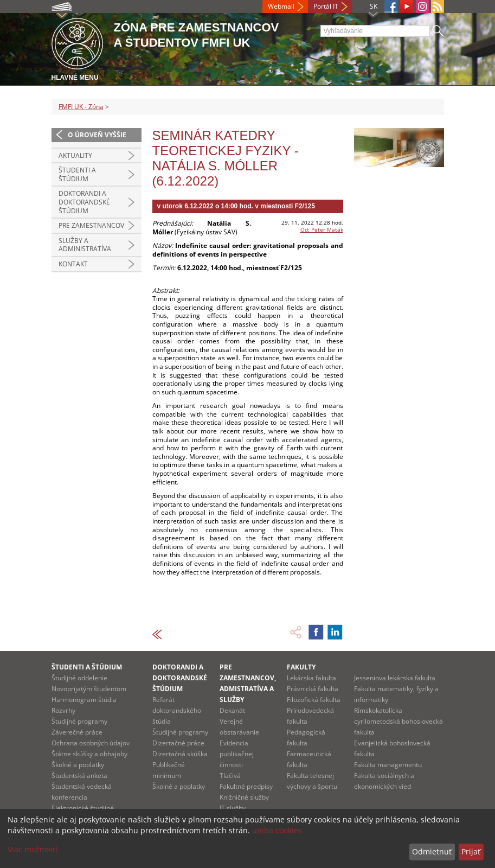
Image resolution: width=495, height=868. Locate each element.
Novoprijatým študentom (89, 689)
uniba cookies (277, 830)
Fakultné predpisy (246, 786)
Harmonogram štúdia (84, 700)
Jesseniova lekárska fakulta (395, 678)
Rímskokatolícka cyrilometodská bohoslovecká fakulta (398, 721)
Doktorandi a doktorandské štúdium (84, 202)
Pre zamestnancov (91, 225)
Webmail (281, 6)
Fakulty (301, 667)
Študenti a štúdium (77, 174)
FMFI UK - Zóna (81, 107)
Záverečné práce (77, 732)
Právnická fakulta (313, 689)
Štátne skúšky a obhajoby (89, 754)
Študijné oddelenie (79, 678)
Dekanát (232, 710)
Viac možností (33, 849)
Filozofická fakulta (314, 700)
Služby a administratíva (85, 245)
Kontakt (73, 264)
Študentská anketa (79, 776)
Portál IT (326, 6)
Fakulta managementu (388, 765)
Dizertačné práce (178, 743)
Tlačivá (230, 776)
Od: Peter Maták (322, 229)
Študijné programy (79, 721)
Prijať (471, 851)
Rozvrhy (63, 710)
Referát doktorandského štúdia (177, 710)
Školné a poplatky (78, 765)
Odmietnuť (432, 851)
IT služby (233, 808)
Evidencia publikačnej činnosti (237, 754)
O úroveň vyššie (97, 135)
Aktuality (75, 155)
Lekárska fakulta (311, 678)
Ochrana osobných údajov (91, 743)
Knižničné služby (244, 797)
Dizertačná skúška (180, 754)
